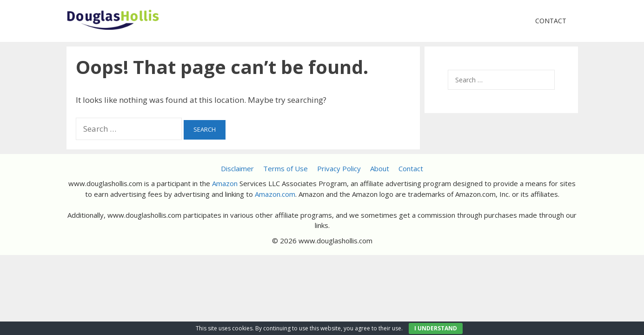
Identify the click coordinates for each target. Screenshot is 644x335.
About (380, 168)
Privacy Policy (339, 168)
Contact (551, 21)
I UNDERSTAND (436, 328)
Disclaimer (237, 168)
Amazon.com (275, 194)
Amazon (225, 183)
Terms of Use (285, 168)
